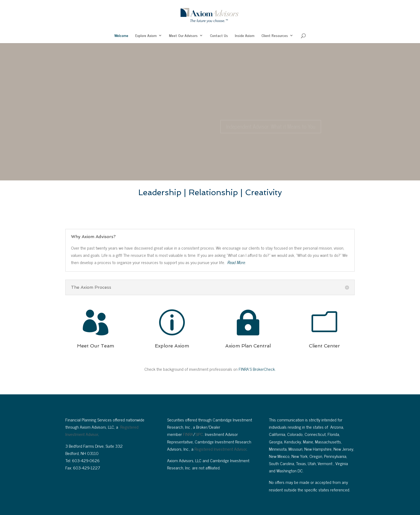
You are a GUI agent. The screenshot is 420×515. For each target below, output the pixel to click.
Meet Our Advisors (183, 36)
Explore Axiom (146, 36)
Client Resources (275, 36)
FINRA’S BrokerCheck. (257, 369)
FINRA (188, 434)
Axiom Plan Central (248, 346)
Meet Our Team (95, 346)
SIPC (199, 434)
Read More (236, 262)
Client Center (324, 346)
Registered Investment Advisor (220, 449)
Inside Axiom (245, 36)
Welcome (121, 36)
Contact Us (219, 36)
